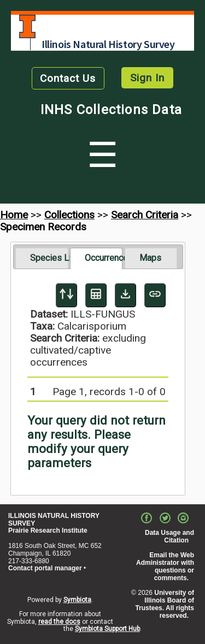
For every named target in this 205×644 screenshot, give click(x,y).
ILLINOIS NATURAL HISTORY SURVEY (54, 520)
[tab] (42, 258)
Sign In (147, 78)
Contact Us (68, 78)
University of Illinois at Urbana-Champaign (27, 26)
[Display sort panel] (66, 295)
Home (14, 215)
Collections (69, 215)
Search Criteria (145, 215)
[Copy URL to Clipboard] (155, 295)
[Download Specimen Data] (125, 295)
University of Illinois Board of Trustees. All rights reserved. (165, 604)
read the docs (59, 622)
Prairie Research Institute (48, 530)
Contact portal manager (45, 568)
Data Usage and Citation (169, 536)
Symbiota (77, 600)
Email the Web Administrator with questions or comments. (165, 566)
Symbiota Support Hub (107, 629)
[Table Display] (96, 295)
